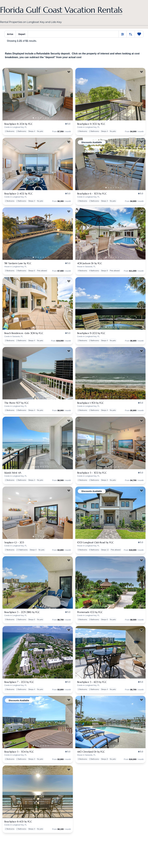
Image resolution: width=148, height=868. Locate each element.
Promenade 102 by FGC (90, 612)
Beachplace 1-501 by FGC (91, 403)
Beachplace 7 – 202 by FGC (19, 682)
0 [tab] (36, 118)
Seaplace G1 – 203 (14, 542)
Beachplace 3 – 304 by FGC (19, 752)
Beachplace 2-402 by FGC (19, 194)
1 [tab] (33, 118)
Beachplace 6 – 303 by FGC (92, 194)
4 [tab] (46, 118)
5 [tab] (48, 118)
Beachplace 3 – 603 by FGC (92, 682)
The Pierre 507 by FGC (17, 403)
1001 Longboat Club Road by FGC (95, 542)
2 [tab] (41, 118)
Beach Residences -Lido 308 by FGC (24, 333)
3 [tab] (43, 118)
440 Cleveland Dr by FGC (91, 752)
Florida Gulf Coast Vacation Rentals (61, 10)
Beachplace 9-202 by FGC (91, 333)
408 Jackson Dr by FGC (90, 263)
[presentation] (38, 94)
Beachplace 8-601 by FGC (18, 821)
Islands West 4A (13, 473)
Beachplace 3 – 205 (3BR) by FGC (22, 612)
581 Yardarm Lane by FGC (18, 263)
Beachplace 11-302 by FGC (91, 124)
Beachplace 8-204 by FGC (19, 124)
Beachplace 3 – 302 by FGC (92, 473)
